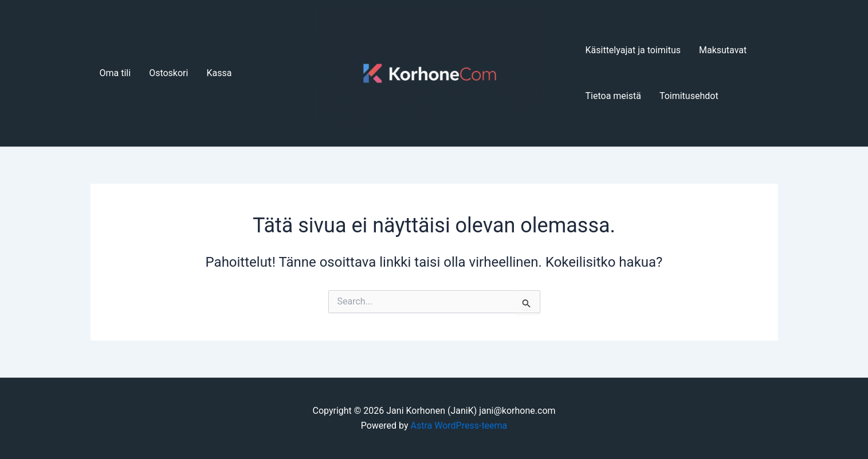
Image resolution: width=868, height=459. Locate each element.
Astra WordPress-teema (459, 426)
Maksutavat (723, 50)
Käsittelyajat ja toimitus (633, 50)
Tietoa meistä (613, 96)
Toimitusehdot (689, 96)
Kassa (219, 73)
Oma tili (115, 73)
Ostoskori (168, 73)
